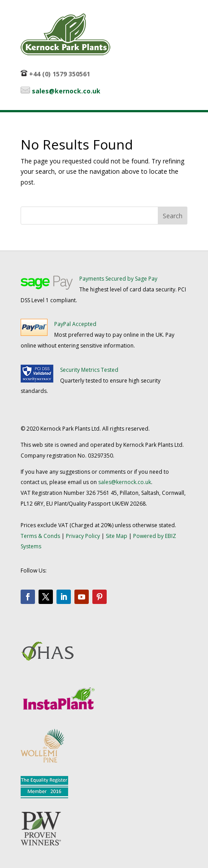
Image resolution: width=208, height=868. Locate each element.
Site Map (117, 536)
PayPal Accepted (75, 324)
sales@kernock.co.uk (66, 91)
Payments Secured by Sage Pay (118, 279)
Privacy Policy (83, 536)
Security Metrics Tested (89, 370)
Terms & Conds (40, 536)
